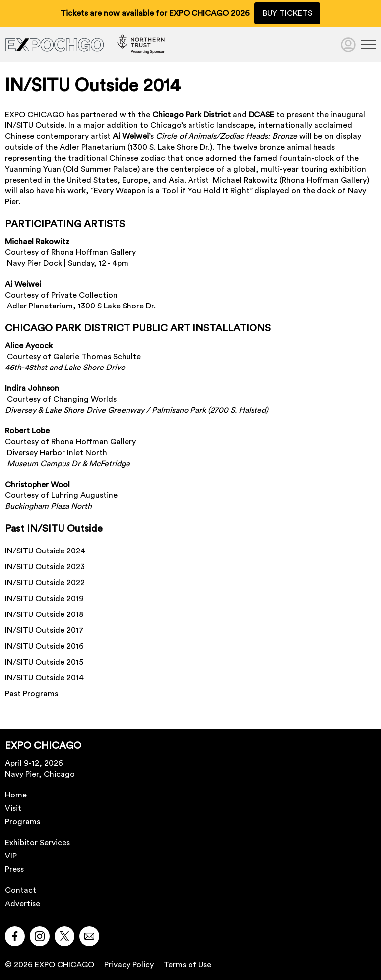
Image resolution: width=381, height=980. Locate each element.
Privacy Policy (129, 965)
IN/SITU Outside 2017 (44, 630)
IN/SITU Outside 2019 (44, 599)
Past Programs (32, 694)
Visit (13, 808)
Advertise (23, 904)
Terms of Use (188, 965)
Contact (21, 890)
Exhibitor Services (37, 843)
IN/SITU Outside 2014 (44, 678)
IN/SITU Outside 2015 (44, 662)
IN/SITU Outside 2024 (45, 551)
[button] (15, 936)
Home (16, 795)
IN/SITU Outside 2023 (45, 567)
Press (14, 869)
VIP (11, 856)
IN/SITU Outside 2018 (44, 614)
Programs (23, 822)
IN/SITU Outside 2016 (44, 646)
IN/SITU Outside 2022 (45, 583)
